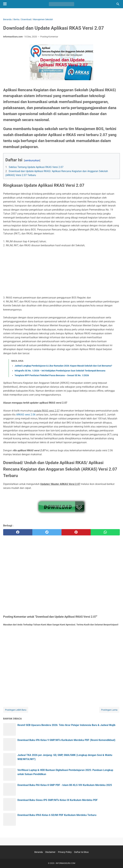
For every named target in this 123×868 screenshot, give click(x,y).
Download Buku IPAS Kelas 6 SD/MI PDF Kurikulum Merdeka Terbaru (57, 815)
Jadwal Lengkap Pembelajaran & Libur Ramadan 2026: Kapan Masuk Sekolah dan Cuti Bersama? (63, 366)
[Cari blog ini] (118, 4)
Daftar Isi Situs (81, 852)
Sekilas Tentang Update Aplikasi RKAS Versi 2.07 (36, 167)
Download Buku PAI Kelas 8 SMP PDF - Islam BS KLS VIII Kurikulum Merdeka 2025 (65, 785)
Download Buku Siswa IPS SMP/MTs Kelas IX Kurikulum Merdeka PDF (58, 800)
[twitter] (47, 532)
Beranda (39, 852)
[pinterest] (76, 532)
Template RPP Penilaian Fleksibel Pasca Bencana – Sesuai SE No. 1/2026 (52, 375)
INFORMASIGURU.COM (65, 863)
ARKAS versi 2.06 (26, 415)
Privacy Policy (65, 852)
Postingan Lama (109, 710)
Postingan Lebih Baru (16, 710)
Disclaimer (50, 852)
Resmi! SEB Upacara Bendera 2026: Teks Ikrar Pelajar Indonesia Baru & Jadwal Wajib (66, 725)
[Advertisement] (61, 271)
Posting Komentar (49, 37)
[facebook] (18, 532)
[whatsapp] (105, 532)
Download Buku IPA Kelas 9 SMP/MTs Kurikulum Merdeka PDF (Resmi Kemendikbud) (66, 740)
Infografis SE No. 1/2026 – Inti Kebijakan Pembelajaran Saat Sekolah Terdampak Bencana (60, 371)
